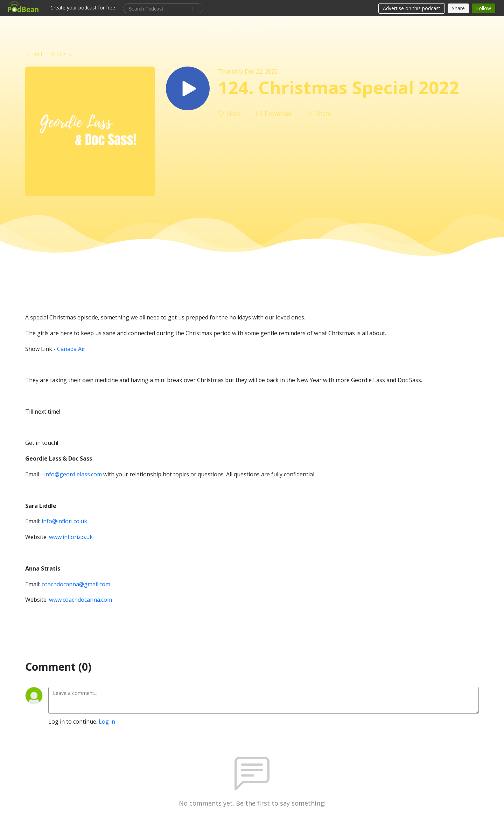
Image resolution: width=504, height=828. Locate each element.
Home (221, 26)
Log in (107, 722)
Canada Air (71, 349)
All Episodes (48, 54)
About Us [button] (252, 26)
